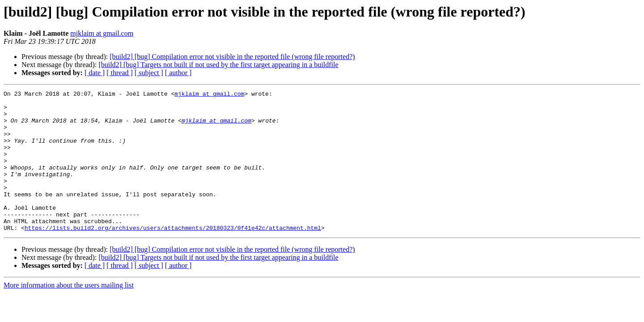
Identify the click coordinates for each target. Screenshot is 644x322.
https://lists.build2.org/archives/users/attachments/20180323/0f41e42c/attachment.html (173, 256)
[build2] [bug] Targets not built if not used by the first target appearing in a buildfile (218, 65)
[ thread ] (120, 73)
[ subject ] (149, 73)
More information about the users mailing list (69, 313)
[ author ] (178, 73)
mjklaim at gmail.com (102, 33)
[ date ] (95, 73)
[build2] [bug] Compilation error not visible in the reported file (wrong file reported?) (232, 57)
